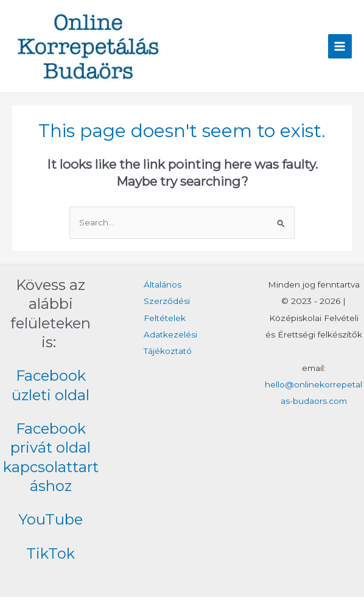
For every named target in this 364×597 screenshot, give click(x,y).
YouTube (51, 519)
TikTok (51, 553)
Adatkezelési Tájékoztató (170, 343)
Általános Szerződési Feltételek (167, 301)
